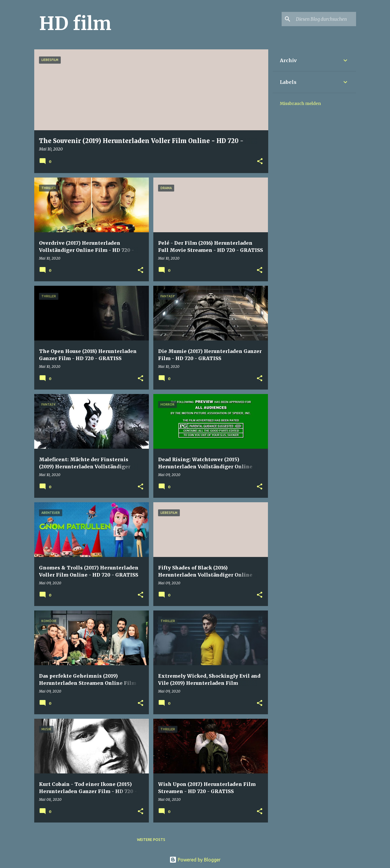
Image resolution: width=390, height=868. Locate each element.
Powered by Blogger (195, 860)
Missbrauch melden (300, 103)
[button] (260, 162)
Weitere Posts (151, 840)
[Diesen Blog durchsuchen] (325, 19)
